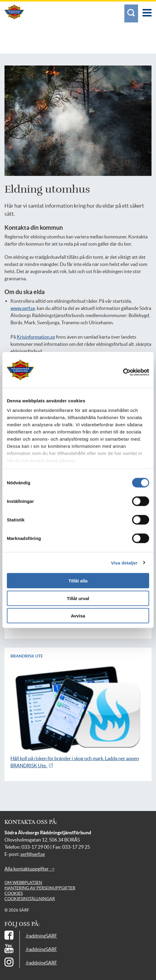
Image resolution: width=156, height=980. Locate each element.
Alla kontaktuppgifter (29, 869)
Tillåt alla (78, 581)
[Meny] (147, 10)
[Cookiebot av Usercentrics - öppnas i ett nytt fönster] (130, 372)
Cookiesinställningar (30, 899)
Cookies (14, 893)
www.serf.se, (23, 308)
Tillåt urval (78, 598)
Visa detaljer (124, 563)
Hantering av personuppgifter (40, 888)
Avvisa (78, 616)
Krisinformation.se (36, 337)
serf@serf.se (33, 854)
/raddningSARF (41, 936)
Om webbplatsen (23, 882)
